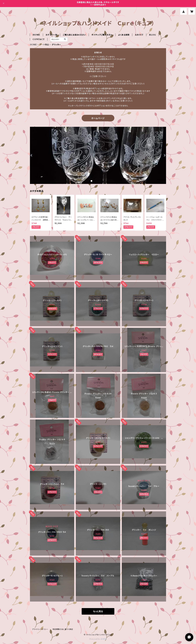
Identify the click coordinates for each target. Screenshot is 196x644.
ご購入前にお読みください (74, 35)
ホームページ (98, 118)
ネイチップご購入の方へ (102, 35)
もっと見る (98, 611)
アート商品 (44, 45)
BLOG (152, 35)
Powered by (98, 639)
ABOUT (139, 35)
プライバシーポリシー (40, 629)
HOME (36, 35)
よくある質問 (124, 35)
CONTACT (39, 39)
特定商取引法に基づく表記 (63, 629)
